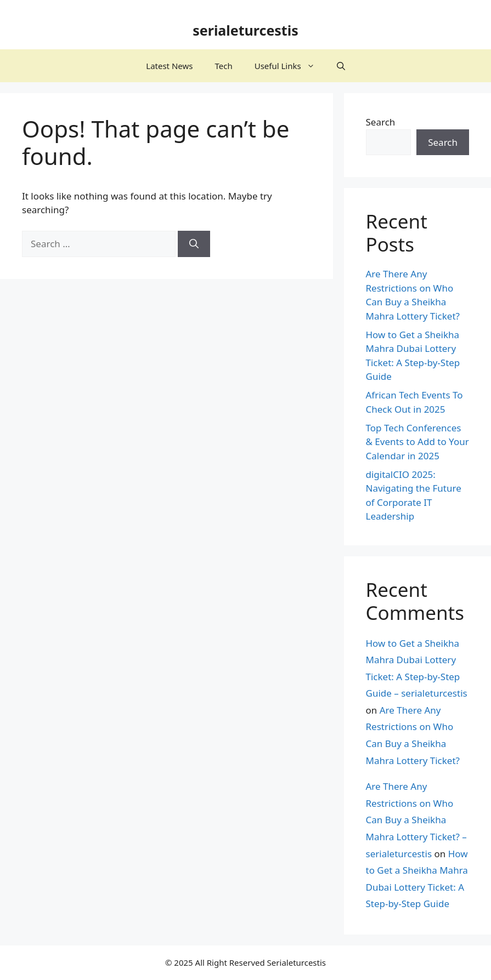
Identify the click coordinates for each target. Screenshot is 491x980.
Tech (223, 66)
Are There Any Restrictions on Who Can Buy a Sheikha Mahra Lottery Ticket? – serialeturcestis (416, 820)
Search (381, 122)
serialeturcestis (246, 30)
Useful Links (290, 66)
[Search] (194, 244)
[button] (341, 66)
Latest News (169, 66)
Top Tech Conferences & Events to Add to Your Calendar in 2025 (417, 442)
